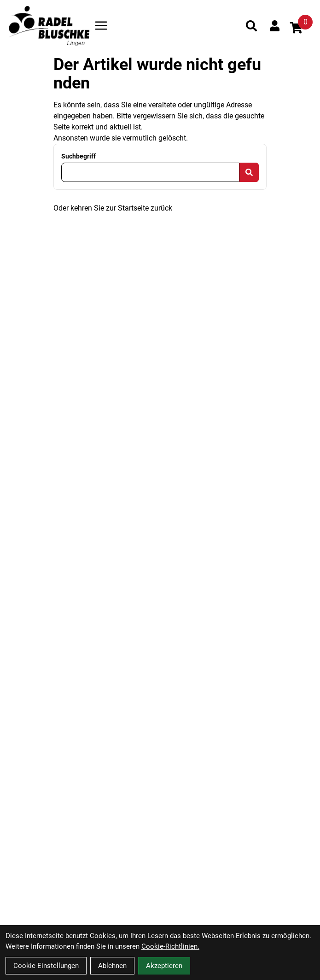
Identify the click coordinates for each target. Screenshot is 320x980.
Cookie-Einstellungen (46, 966)
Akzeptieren (164, 966)
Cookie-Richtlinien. (170, 946)
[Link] (101, 26)
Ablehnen (112, 966)
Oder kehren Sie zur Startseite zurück (113, 208)
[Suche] (251, 26)
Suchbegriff (79, 156)
